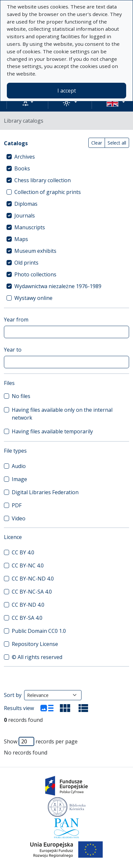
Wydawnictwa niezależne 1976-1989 (58, 286)
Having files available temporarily (52, 431)
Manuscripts (30, 227)
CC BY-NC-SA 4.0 (32, 592)
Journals (25, 216)
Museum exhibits (35, 251)
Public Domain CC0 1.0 (39, 631)
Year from (16, 320)
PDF (17, 505)
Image (19, 479)
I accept (67, 91)
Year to (13, 350)
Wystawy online (33, 298)
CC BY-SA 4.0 (27, 618)
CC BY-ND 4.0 (28, 605)
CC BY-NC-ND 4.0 (33, 579)
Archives (25, 157)
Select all (117, 143)
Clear (97, 143)
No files (21, 396)
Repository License (35, 644)
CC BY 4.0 (23, 552)
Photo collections (35, 274)
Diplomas (26, 204)
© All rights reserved (37, 657)
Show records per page (41, 741)
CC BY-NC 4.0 (28, 565)
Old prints (26, 263)
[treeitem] (66, 157)
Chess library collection (43, 180)
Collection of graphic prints (48, 192)
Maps (21, 239)
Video (19, 518)
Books (22, 168)
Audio (19, 466)
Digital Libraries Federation (45, 492)
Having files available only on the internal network (62, 414)
